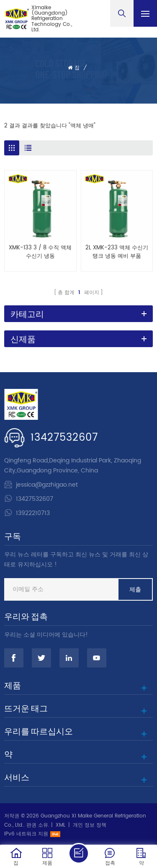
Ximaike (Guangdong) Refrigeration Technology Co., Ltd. (52, 19)
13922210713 (33, 513)
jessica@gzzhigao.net (47, 485)
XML (60, 825)
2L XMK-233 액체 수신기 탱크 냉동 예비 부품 (117, 252)
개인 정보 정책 (90, 825)
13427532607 (64, 438)
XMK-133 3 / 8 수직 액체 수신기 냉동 (40, 252)
